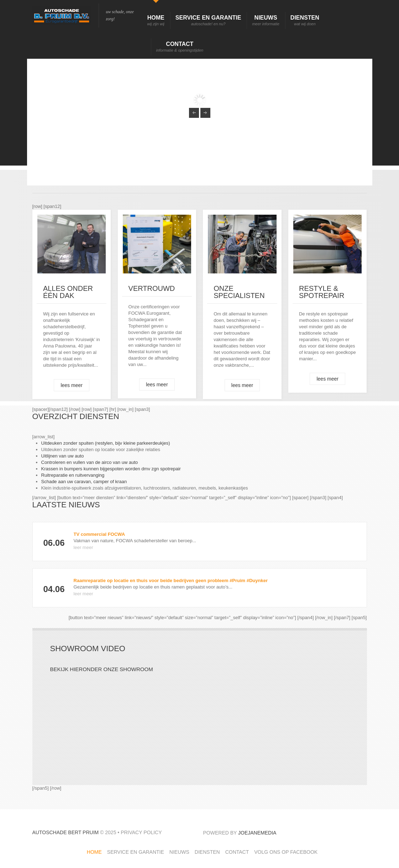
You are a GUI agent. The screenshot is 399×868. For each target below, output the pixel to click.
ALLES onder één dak (68, 292)
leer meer (83, 547)
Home (156, 20)
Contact (180, 47)
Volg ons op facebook (286, 852)
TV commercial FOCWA (99, 534)
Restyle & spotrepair (322, 292)
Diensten (305, 20)
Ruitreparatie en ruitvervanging (73, 475)
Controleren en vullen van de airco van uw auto (90, 462)
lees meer (71, 385)
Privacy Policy (141, 832)
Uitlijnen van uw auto (63, 456)
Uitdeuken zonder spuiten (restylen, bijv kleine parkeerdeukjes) (106, 443)
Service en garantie (208, 20)
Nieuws (266, 20)
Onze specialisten (239, 292)
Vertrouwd (152, 288)
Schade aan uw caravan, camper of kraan (84, 482)
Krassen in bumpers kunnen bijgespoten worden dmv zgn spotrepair (111, 469)
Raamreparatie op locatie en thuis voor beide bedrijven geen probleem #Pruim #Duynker (171, 581)
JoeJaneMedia (257, 833)
